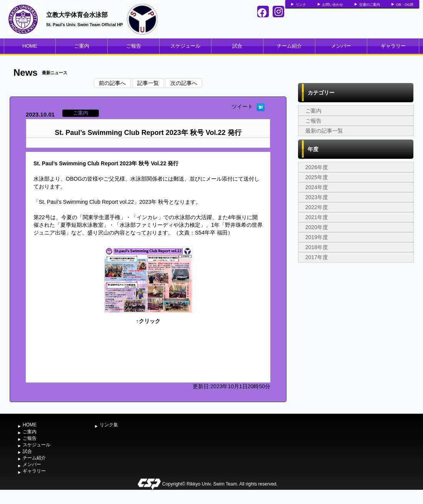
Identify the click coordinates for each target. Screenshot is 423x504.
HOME (30, 46)
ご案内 (82, 46)
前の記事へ (112, 83)
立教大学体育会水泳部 (77, 15)
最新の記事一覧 (324, 131)
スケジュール (185, 46)
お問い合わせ (333, 5)
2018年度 (317, 247)
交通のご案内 (370, 5)
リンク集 (109, 425)
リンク (301, 5)
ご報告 (134, 46)
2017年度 (317, 257)
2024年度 (317, 187)
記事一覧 (148, 83)
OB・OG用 (405, 5)
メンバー (341, 46)
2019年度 (317, 237)
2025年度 (317, 177)
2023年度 (317, 197)
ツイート (242, 106)
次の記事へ (184, 83)
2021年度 (317, 217)
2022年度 (317, 207)
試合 (237, 46)
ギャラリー (393, 46)
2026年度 (317, 167)
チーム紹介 (289, 46)
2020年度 (317, 227)
